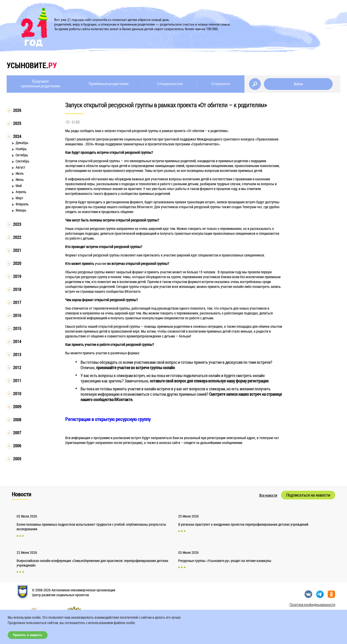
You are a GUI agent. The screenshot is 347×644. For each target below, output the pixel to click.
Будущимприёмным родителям (40, 84)
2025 (17, 123)
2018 (17, 289)
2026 (17, 110)
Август (20, 167)
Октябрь (22, 155)
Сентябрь (23, 161)
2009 (17, 407)
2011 (17, 380)
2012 (17, 367)
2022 (17, 237)
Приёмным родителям (109, 84)
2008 (17, 420)
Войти (298, 84)
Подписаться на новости (308, 495)
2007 (17, 433)
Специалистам (170, 84)
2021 (17, 250)
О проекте (221, 84)
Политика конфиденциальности (312, 605)
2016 (17, 315)
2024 (17, 136)
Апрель (21, 192)
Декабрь (22, 143)
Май (19, 186)
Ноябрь (21, 149)
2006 (17, 446)
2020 (17, 263)
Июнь (20, 179)
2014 (17, 341)
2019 (17, 276)
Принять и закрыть (28, 635)
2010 (17, 394)
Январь (21, 210)
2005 (17, 459)
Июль (20, 173)
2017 (17, 302)
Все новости (268, 495)
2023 (17, 224)
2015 (17, 328)
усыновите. (32, 65)
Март (19, 198)
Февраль (22, 204)
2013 (17, 354)
